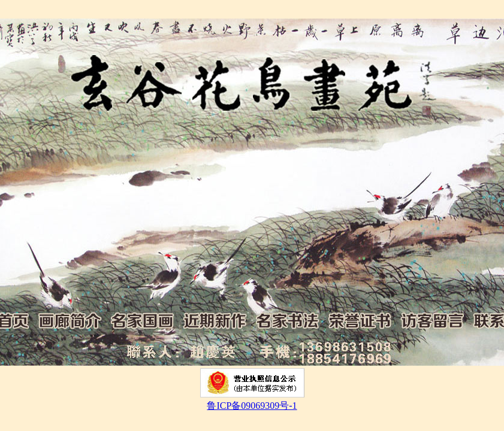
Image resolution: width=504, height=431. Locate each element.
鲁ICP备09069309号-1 (252, 406)
